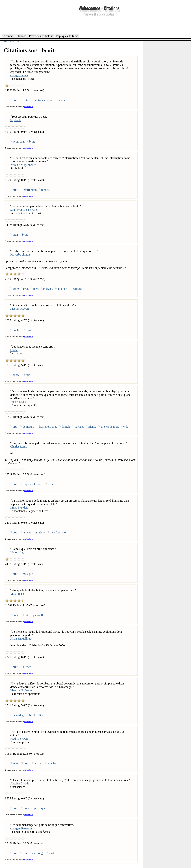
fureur (26, 808)
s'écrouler (77, 289)
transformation (58, 532)
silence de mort (110, 427)
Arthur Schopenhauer (23, 165)
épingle (66, 427)
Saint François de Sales (24, 210)
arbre (16, 289)
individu (48, 289)
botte (16, 615)
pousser (62, 289)
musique (40, 532)
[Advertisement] (99, 24)
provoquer (40, 808)
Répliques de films (67, 36)
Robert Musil (18, 402)
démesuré (28, 427)
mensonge (38, 853)
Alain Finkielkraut (21, 639)
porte (51, 484)
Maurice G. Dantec (22, 690)
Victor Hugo (18, 552)
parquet (79, 427)
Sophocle (16, 120)
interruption (30, 190)
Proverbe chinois (20, 255)
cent (25, 853)
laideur (27, 532)
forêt (36, 289)
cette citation (29, 107)
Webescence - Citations (99, 8)
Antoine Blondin (20, 783)
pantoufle (39, 615)
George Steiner (19, 75)
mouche (51, 763)
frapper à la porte (33, 484)
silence (63, 100)
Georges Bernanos (21, 828)
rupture (45, 190)
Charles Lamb (19, 447)
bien (15, 235)
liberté (43, 715)
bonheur (18, 330)
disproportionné (48, 427)
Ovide (14, 350)
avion (16, 763)
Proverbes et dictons (41, 36)
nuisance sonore (45, 100)
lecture (27, 100)
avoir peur (19, 142)
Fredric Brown (19, 739)
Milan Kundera (19, 508)
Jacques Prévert (20, 309)
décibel (38, 763)
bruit (16, 100)
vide (126, 427)
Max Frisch (17, 594)
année (16, 375)
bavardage (19, 715)
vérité (52, 853)
